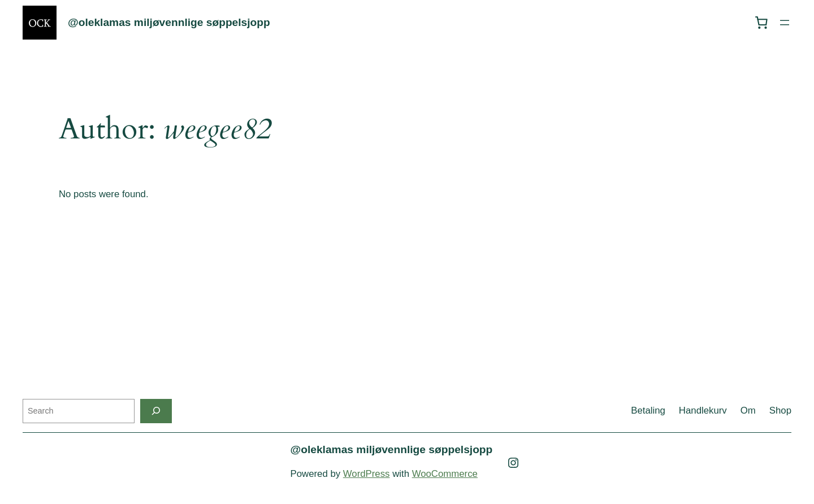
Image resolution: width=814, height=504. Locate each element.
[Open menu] (785, 23)
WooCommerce (445, 474)
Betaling (648, 410)
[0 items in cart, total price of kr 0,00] (761, 23)
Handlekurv (703, 410)
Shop (780, 410)
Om (748, 410)
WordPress (367, 474)
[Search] (156, 411)
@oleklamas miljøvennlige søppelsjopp (169, 22)
